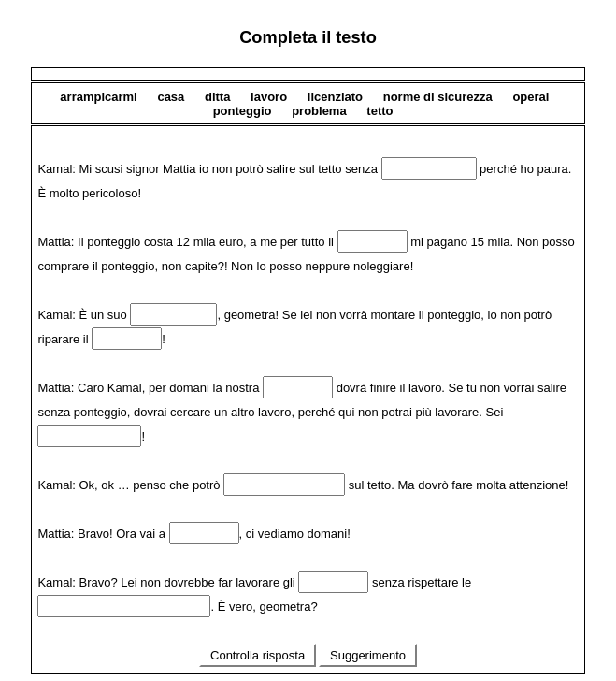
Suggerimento (367, 655)
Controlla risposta (257, 655)
